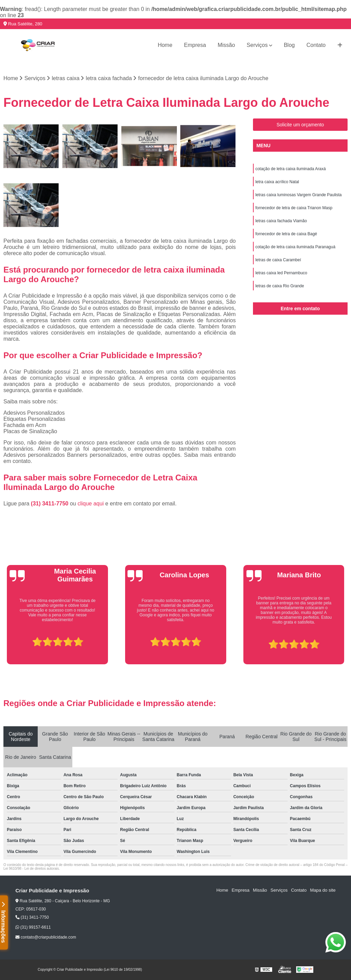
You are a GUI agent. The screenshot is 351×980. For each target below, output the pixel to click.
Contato (316, 45)
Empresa (195, 45)
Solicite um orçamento (300, 125)
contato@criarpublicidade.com (46, 937)
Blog (289, 45)
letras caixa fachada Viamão (281, 221)
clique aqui (91, 504)
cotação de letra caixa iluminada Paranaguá (295, 247)
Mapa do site (323, 890)
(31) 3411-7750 (50, 504)
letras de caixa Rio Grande (280, 286)
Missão (226, 45)
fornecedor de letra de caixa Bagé (286, 234)
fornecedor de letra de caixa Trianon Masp (294, 208)
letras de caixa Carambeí (278, 260)
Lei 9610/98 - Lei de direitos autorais (31, 869)
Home (165, 45)
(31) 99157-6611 (33, 927)
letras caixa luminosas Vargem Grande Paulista (299, 195)
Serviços (257, 45)
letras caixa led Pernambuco (281, 273)
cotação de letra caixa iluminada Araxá (291, 169)
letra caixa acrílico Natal (277, 182)
